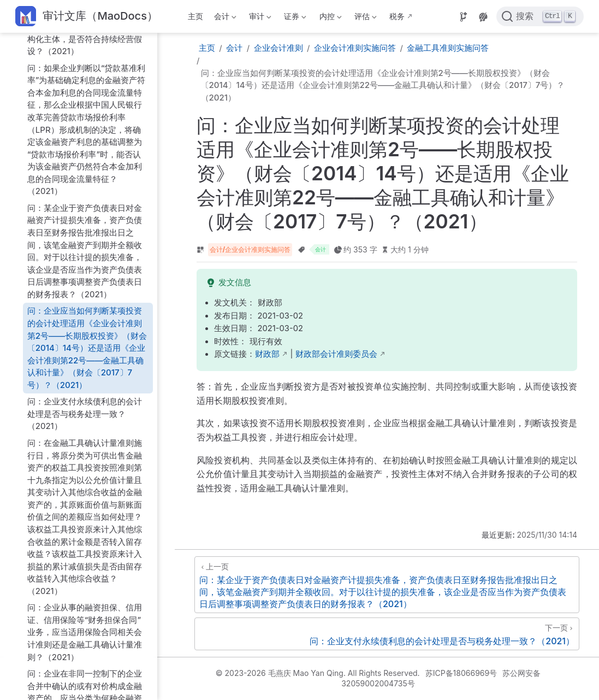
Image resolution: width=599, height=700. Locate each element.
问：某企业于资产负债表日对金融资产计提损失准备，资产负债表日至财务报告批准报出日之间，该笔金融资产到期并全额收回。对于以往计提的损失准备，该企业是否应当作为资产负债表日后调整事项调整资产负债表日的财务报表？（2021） (85, 251)
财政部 (267, 354)
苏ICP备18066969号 (461, 673)
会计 (224, 18)
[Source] (464, 17)
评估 (364, 18)
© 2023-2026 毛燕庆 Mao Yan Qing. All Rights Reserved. (318, 673)
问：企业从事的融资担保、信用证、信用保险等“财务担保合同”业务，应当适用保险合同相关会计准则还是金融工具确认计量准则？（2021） (85, 632)
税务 (397, 16)
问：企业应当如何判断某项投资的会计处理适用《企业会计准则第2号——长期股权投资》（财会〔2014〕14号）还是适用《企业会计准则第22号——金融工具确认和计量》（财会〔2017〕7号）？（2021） (87, 348)
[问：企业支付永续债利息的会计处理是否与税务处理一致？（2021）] (387, 634)
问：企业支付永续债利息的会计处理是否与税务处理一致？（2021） (85, 414)
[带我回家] (87, 17)
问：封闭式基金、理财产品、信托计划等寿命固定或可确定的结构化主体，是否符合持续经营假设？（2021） (85, 33)
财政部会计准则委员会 (336, 354)
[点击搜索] (540, 16)
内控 (329, 18)
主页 (195, 16)
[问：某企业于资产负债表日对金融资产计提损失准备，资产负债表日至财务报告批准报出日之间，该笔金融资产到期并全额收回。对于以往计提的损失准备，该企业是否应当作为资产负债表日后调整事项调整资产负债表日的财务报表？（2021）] (387, 585)
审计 (259, 18)
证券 (294, 18)
